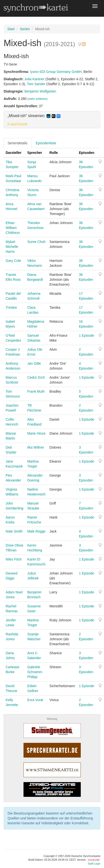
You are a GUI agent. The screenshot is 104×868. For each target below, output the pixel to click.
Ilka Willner (35, 447)
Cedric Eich (36, 377)
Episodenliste (46, 143)
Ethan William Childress (13, 228)
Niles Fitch (14, 559)
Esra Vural (35, 700)
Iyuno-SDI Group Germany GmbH (56, 72)
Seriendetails (17, 143)
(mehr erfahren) (38, 99)
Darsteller (14, 153)
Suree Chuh (36, 242)
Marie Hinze (36, 433)
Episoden (87, 153)
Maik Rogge (36, 531)
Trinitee (11, 307)
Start (11, 29)
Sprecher (35, 153)
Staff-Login (94, 864)
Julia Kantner (35, 79)
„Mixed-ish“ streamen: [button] (34, 116)
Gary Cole (13, 261)
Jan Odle (34, 363)
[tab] (52, 120)
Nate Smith (14, 531)
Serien (25, 29)
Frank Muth (36, 391)
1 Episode (86, 335)
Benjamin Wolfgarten (40, 91)
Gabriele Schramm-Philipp (35, 672)
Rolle (54, 153)
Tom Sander (36, 84)
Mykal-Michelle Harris (12, 247)
